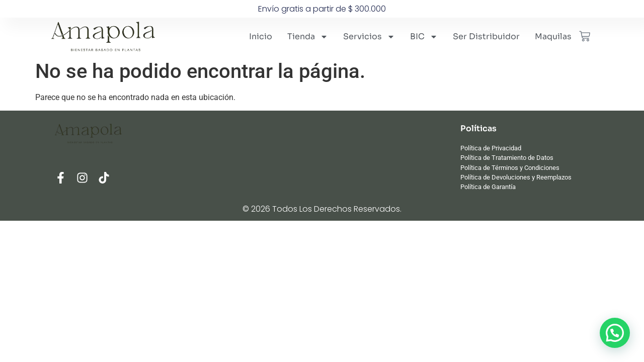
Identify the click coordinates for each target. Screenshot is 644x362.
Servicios (369, 37)
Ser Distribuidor (486, 36)
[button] (615, 333)
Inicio (261, 36)
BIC (424, 37)
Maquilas (553, 36)
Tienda (308, 37)
